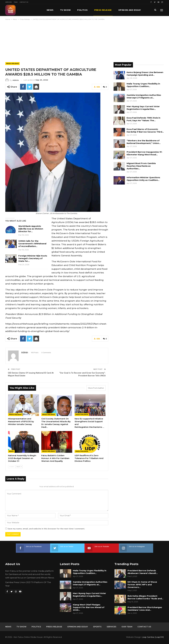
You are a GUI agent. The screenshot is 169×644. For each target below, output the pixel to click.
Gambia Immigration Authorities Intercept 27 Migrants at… (144, 96)
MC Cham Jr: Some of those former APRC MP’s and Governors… (142, 585)
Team (16, 2)
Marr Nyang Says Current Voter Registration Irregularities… (143, 108)
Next (19, 466)
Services (9, 2)
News (50, 10)
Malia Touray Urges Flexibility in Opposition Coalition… (143, 85)
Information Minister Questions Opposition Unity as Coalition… (143, 179)
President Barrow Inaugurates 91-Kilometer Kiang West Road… (145, 153)
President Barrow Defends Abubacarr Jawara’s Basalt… (143, 572)
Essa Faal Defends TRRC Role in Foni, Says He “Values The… (143, 119)
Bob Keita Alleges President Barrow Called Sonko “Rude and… (145, 597)
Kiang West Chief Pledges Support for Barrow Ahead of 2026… (89, 607)
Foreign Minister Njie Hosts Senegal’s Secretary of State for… (33, 258)
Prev (12, 466)
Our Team (127, 627)
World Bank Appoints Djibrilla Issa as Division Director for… (31, 229)
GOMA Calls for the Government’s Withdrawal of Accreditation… (32, 244)
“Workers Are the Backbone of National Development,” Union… (144, 142)
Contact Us (24, 2)
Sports (97, 627)
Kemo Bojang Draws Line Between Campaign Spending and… (145, 74)
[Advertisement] (84, 41)
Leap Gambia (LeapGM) (153, 637)
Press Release (103, 10)
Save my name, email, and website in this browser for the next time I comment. (46, 529)
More (122, 10)
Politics (82, 10)
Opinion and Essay (78, 627)
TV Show (65, 10)
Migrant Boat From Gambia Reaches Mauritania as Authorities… (141, 166)
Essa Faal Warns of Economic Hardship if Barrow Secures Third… (145, 130)
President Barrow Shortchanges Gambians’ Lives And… (145, 609)
